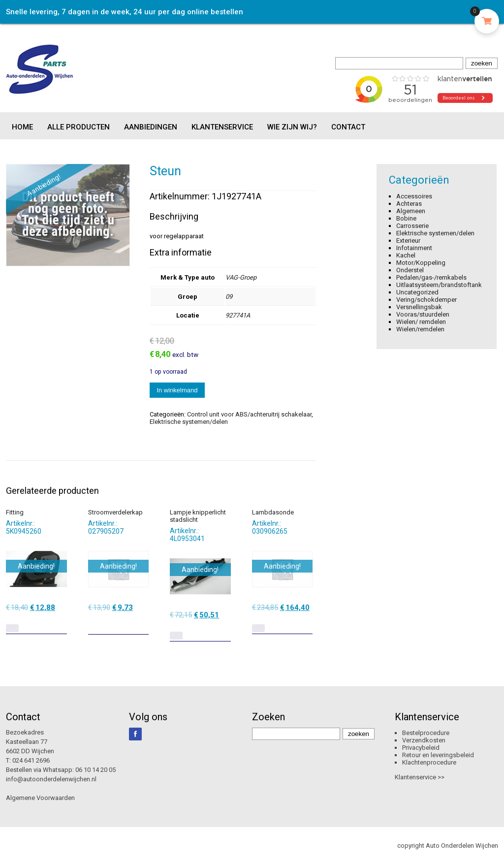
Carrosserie (412, 226)
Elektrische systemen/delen (189, 422)
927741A (238, 315)
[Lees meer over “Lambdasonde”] (258, 628)
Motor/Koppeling (421, 263)
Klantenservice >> (420, 777)
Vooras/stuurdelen (423, 314)
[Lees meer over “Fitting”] (12, 628)
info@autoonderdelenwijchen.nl (51, 779)
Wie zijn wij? (292, 127)
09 (229, 297)
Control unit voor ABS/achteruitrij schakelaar (249, 414)
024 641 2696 (31, 760)
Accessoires (414, 196)
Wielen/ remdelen (421, 322)
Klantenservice (222, 127)
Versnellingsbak (419, 307)
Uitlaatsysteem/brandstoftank (439, 285)
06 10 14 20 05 (95, 770)
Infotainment (414, 248)
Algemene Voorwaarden (40, 798)
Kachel (406, 255)
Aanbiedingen (151, 127)
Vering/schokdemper (426, 300)
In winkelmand (177, 390)
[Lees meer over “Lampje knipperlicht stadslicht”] (176, 636)
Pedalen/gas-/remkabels (431, 277)
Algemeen (411, 211)
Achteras (409, 204)
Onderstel (410, 270)
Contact (348, 127)
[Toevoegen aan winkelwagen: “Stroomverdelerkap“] (142, 623)
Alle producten (79, 127)
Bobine (406, 218)
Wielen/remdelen (420, 329)
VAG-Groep (241, 277)
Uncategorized (417, 292)
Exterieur (408, 240)
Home (22, 127)
